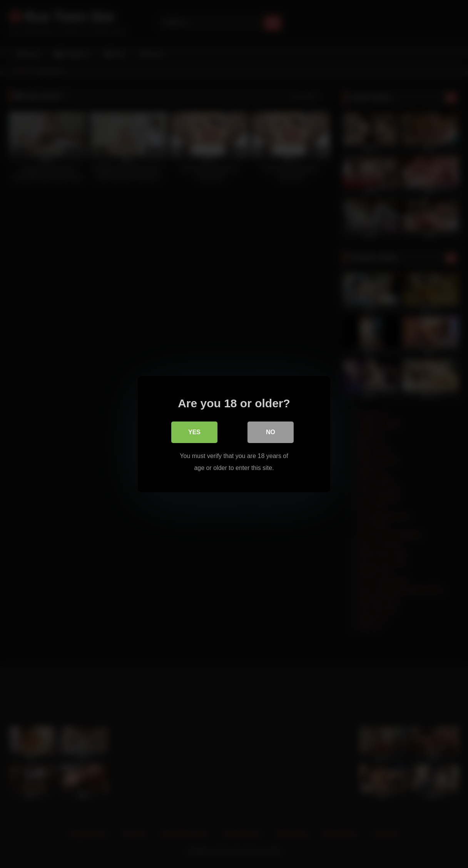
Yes (194, 432)
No (271, 432)
